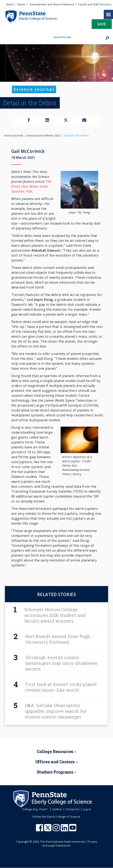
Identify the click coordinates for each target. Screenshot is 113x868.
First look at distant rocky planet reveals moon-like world (61, 687)
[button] (102, 25)
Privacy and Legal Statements (70, 844)
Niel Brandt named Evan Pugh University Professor (58, 639)
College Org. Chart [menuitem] (36, 809)
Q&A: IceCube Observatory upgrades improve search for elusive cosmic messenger (56, 711)
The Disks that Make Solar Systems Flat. (31, 186)
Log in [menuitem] (87, 809)
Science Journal (14, 136)
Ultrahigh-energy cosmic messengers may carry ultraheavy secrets (61, 663)
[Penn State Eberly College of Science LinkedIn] (65, 830)
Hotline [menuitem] (57, 809)
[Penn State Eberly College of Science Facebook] (40, 830)
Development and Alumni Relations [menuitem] (52, 4)
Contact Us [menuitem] (73, 809)
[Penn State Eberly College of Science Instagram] (57, 830)
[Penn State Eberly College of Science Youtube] (73, 830)
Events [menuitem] (21, 4)
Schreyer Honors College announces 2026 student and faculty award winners (55, 615)
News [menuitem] (10, 4)
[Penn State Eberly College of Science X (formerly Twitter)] (48, 830)
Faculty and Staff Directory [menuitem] (95, 4)
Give (102, 24)
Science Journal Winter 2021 (44, 136)
